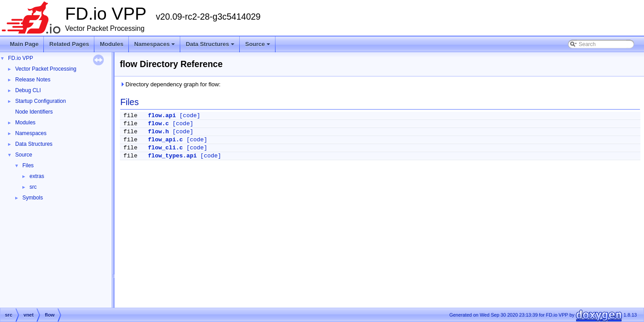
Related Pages (69, 44)
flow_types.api (172, 156)
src (33, 187)
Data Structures (211, 47)
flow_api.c (165, 140)
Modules (112, 44)
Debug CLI (28, 90)
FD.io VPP (21, 58)
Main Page (24, 44)
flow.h (159, 132)
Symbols (33, 198)
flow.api (162, 116)
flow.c (159, 124)
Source (258, 47)
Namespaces (155, 47)
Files (28, 165)
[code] (190, 116)
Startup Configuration (40, 101)
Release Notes (33, 80)
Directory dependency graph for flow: (170, 84)
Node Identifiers (34, 112)
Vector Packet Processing (46, 69)
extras (37, 176)
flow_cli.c (165, 148)
